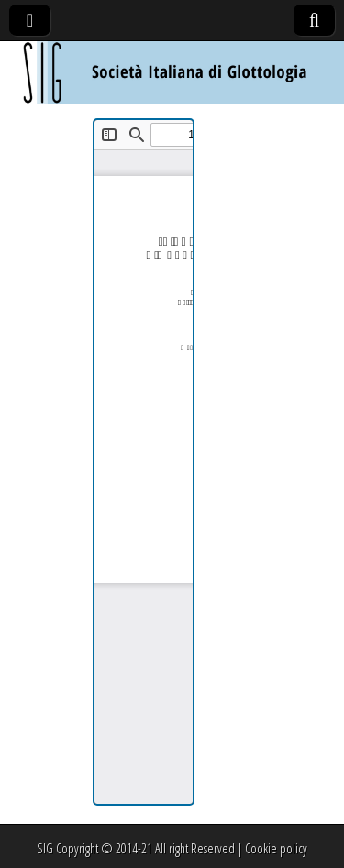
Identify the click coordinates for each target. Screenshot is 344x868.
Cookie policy (276, 848)
